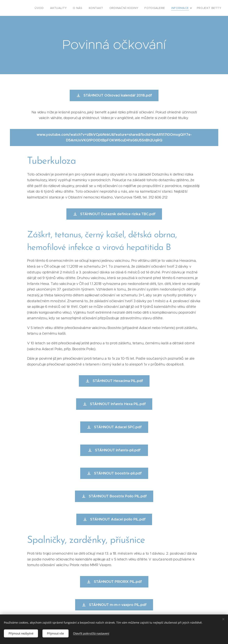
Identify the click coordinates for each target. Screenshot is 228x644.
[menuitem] (54, 8)
